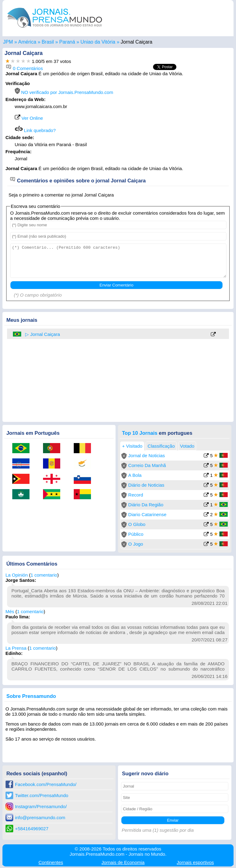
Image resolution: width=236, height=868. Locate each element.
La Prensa (16, 648)
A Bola (135, 475)
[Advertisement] (179, 119)
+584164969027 (32, 829)
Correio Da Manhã (147, 465)
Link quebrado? (35, 130)
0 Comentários (24, 68)
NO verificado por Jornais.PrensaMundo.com (64, 92)
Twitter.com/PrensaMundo (42, 795)
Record (136, 495)
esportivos (195, 862)
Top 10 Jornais (140, 433)
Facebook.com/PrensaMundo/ (46, 784)
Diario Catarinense (147, 514)
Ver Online (29, 118)
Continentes (51, 862)
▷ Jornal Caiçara (43, 334)
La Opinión (17, 575)
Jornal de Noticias (146, 455)
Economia (123, 862)
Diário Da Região (146, 505)
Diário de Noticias (146, 485)
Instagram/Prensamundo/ (41, 806)
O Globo (137, 524)
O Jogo (136, 544)
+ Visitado (132, 446)
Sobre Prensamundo (31, 696)
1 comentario (44, 575)
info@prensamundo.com (40, 817)
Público (136, 534)
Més (10, 611)
